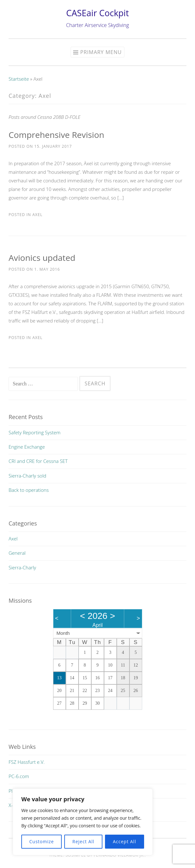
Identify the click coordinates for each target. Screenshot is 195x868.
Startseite (19, 79)
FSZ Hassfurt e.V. (27, 762)
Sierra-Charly (22, 567)
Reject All (84, 841)
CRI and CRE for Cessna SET (38, 461)
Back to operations (29, 490)
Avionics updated (42, 258)
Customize (42, 841)
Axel (38, 215)
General (17, 553)
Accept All (125, 841)
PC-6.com (19, 776)
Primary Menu (101, 52)
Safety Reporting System (35, 432)
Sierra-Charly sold (27, 476)
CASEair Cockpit (98, 13)
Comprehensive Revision (56, 135)
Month (63, 633)
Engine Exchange (27, 447)
